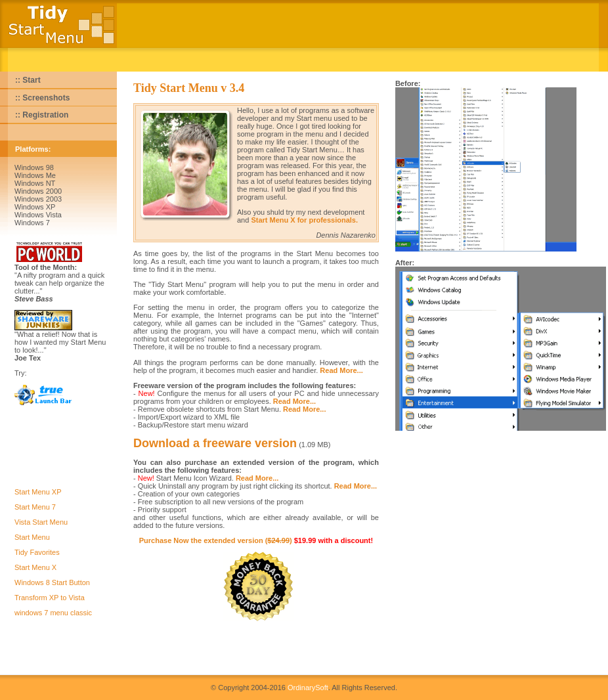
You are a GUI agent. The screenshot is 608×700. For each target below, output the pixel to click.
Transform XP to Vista (50, 598)
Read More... (341, 370)
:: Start (28, 80)
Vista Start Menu (41, 522)
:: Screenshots (42, 98)
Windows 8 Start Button (52, 582)
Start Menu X (35, 567)
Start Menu (32, 537)
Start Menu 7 (35, 507)
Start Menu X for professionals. (304, 220)
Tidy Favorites (37, 552)
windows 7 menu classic (53, 613)
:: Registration (42, 115)
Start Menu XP (38, 492)
